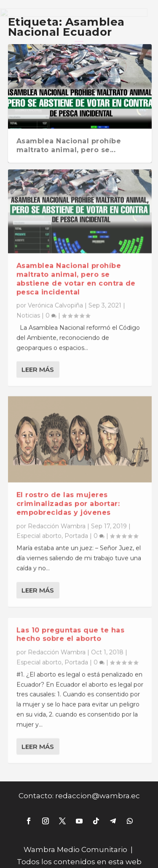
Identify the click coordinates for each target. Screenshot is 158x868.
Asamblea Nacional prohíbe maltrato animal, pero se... (69, 145)
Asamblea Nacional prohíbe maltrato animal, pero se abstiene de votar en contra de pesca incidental (76, 272)
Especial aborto (39, 530)
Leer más (38, 363)
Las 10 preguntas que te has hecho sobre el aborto (71, 630)
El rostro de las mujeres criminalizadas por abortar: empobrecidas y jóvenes (68, 497)
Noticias (28, 309)
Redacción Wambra (57, 520)
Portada (76, 530)
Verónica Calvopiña (55, 299)
